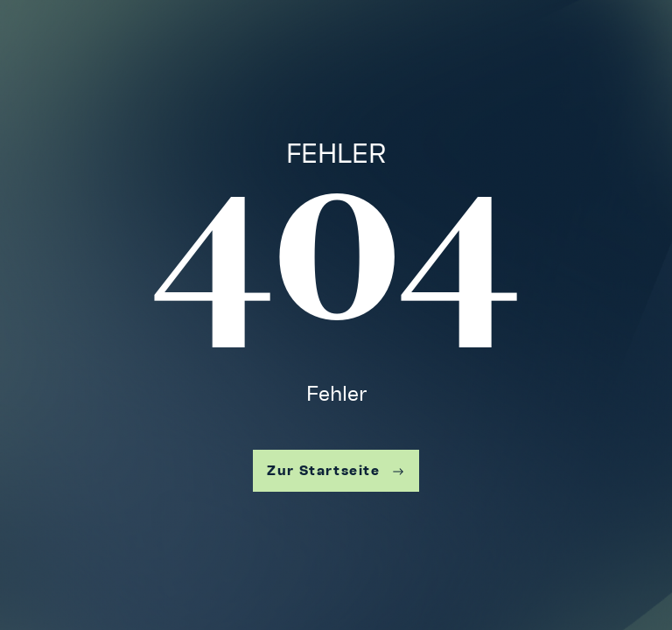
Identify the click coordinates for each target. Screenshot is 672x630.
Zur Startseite (336, 470)
